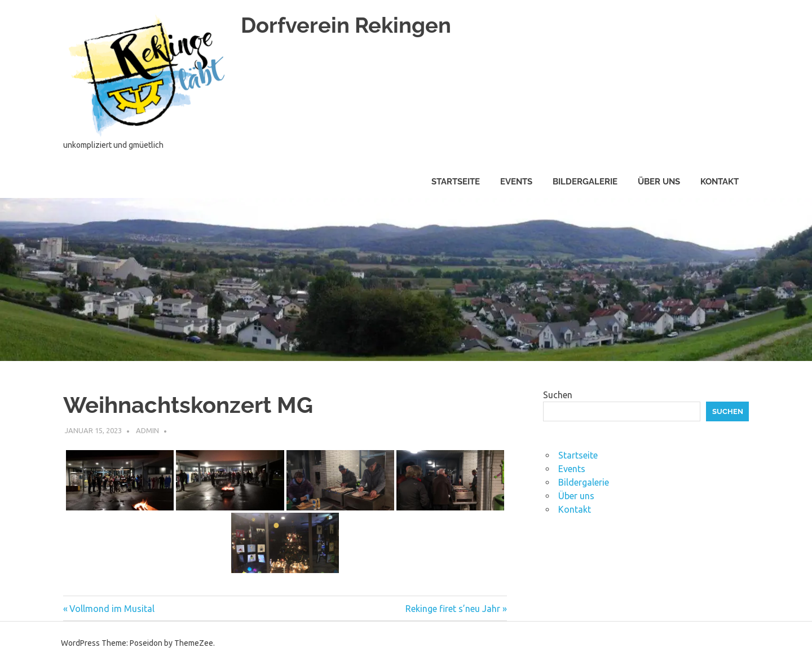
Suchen (558, 395)
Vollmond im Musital (112, 609)
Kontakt (720, 182)
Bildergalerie (585, 182)
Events (516, 182)
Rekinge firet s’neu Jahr (453, 609)
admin (147, 430)
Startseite (456, 182)
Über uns (659, 182)
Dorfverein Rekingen (346, 25)
